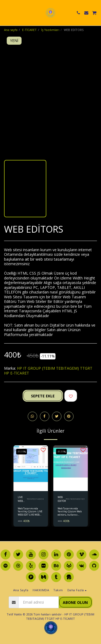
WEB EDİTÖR (62, 499)
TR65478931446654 (35, 499)
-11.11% (22, 452)
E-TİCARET (29, 30)
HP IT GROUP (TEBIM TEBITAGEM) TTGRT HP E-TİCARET (48, 371)
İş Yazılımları (50, 30)
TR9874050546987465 (75, 499)
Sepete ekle (43, 396)
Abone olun (75, 602)
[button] (6, 13)
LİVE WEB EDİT (20, 499)
